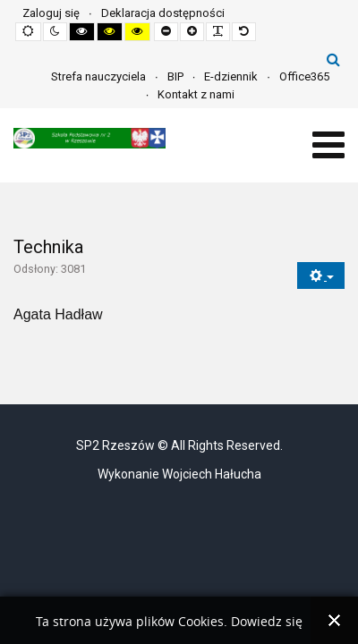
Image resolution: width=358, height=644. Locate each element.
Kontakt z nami (196, 94)
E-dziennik (231, 76)
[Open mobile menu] (328, 145)
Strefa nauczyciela (98, 76)
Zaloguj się (51, 13)
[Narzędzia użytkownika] (321, 276)
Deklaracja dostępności (163, 13)
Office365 (304, 76)
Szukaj (333, 59)
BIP (175, 76)
